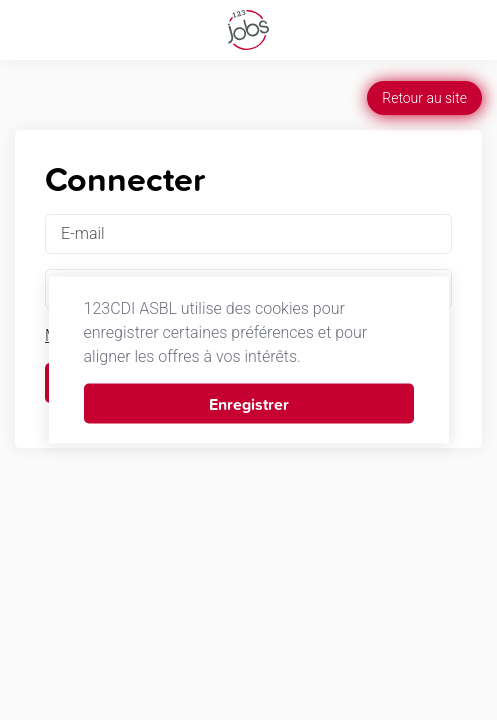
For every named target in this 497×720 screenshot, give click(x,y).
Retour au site (424, 98)
